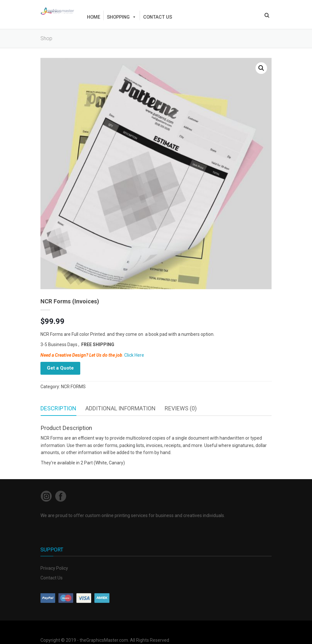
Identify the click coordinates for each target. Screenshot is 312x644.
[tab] (58, 409)
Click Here (134, 355)
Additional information (121, 408)
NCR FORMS (73, 387)
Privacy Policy (54, 568)
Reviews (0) (181, 408)
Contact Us (52, 578)
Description (58, 408)
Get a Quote (60, 368)
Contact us (158, 17)
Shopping (122, 17)
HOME (94, 17)
